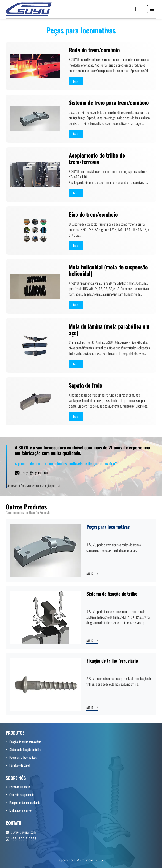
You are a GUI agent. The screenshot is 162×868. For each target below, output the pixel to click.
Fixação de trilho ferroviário (112, 660)
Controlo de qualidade (22, 795)
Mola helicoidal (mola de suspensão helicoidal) (108, 270)
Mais (90, 574)
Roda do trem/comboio (94, 50)
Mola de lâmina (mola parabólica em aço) (109, 329)
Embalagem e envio (20, 810)
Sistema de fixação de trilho (112, 594)
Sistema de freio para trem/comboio (109, 103)
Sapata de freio (86, 385)
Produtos (15, 733)
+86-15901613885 (24, 839)
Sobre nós (16, 778)
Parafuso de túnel (19, 765)
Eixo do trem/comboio (93, 214)
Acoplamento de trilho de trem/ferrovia (97, 159)
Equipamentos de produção (25, 802)
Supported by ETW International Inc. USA (81, 860)
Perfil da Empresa (20, 787)
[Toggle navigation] (152, 9)
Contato (13, 823)
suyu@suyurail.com (36, 473)
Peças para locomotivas (108, 527)
